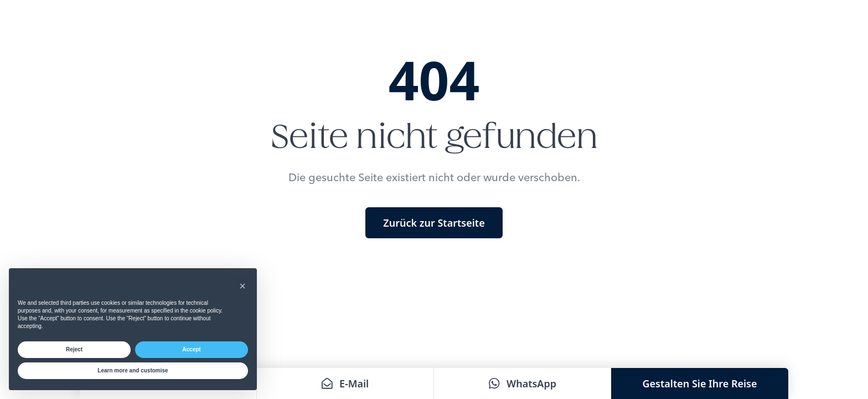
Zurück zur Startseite (434, 223)
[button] (242, 286)
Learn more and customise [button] (133, 370)
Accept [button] (191, 349)
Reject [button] (74, 349)
